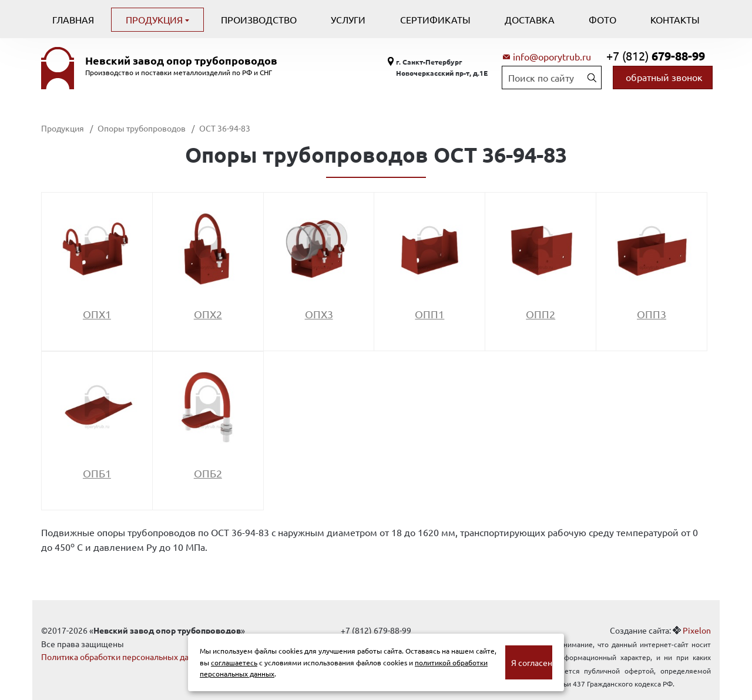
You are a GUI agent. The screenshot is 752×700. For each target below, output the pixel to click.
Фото (602, 19)
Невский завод (181, 60)
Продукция (155, 19)
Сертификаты (435, 19)
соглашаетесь (234, 662)
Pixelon (697, 630)
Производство (259, 19)
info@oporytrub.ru (552, 56)
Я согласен (532, 662)
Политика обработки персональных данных (125, 657)
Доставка (530, 19)
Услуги (348, 19)
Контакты (675, 19)
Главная (73, 19)
